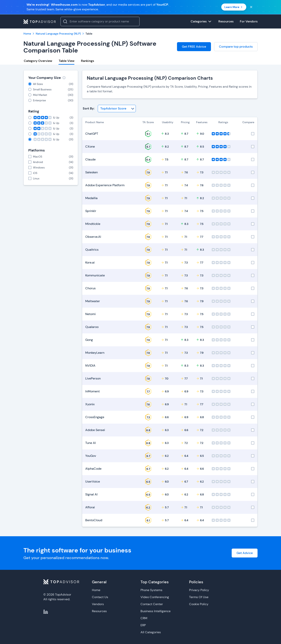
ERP (143, 625)
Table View (67, 61)
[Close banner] (251, 7)
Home (96, 590)
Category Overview (38, 61)
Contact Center (152, 604)
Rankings (88, 61)
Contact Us (100, 597)
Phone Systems (151, 590)
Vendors (98, 604)
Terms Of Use (199, 597)
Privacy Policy (199, 590)
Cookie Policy (199, 604)
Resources (99, 611)
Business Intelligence (156, 611)
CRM (144, 618)
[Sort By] (117, 109)
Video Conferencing (155, 597)
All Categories (151, 632)
